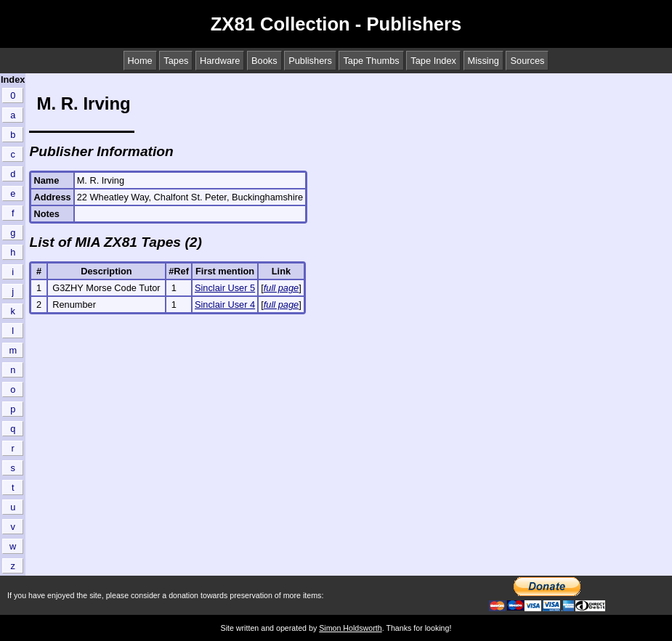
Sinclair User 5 (225, 288)
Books (264, 61)
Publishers (310, 61)
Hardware (220, 61)
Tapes (176, 61)
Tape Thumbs (371, 61)
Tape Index (433, 61)
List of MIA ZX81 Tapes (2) (115, 242)
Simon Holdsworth (350, 628)
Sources (527, 61)
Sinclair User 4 (225, 305)
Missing (483, 61)
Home (140, 61)
